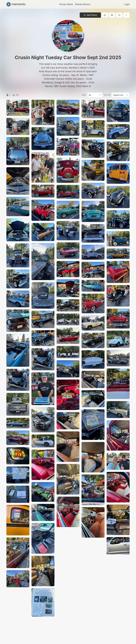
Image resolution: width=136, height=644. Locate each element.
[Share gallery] (105, 15)
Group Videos (66, 4)
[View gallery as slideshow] (112, 15)
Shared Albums (83, 4)
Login (127, 4)
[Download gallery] (119, 15)
